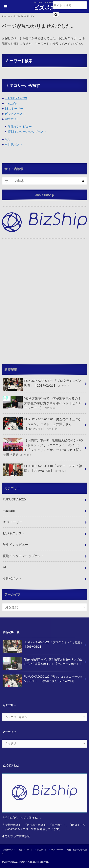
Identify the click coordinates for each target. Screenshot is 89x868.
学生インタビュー (20, 126)
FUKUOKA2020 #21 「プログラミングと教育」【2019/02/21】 (42, 385)
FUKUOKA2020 (16, 98)
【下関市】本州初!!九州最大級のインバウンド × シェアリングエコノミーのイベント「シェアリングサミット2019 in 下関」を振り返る (43, 448)
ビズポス (44, 8)
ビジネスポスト (15, 114)
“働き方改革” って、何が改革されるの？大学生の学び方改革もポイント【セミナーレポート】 (42, 403)
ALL (7, 139)
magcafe (11, 103)
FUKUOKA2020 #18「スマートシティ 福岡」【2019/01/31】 (42, 470)
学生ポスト (12, 119)
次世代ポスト (14, 144)
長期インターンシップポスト (27, 132)
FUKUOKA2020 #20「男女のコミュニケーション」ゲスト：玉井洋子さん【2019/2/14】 (42, 424)
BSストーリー (14, 108)
